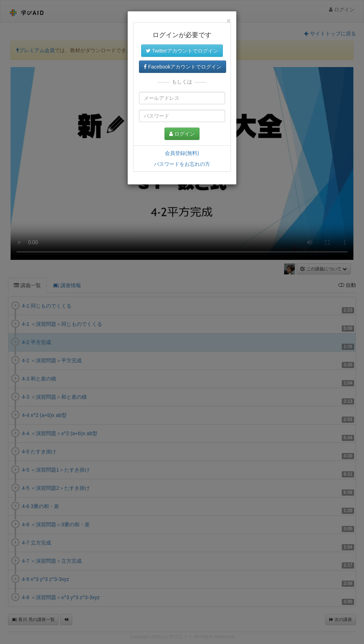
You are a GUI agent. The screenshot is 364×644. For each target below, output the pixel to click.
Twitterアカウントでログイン (182, 51)
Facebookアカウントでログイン (183, 67)
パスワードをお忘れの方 (182, 164)
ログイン (182, 134)
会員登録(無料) (182, 153)
